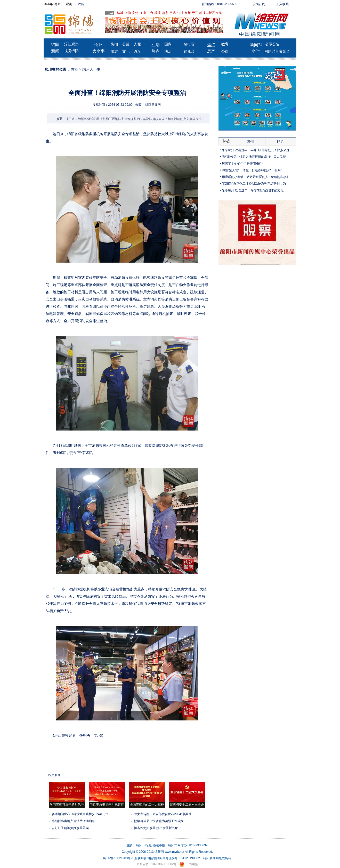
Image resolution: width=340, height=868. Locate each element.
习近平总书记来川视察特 (107, 805)
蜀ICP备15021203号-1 (118, 858)
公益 (126, 44)
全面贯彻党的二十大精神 (147, 805)
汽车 (137, 51)
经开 (195, 13)
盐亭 (165, 13)
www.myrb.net (175, 852)
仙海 (219, 13)
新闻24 (256, 45)
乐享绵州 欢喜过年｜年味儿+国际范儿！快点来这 (256, 150)
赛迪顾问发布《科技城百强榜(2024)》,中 (80, 814)
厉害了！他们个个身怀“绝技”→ (243, 164)
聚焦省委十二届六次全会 (187, 805)
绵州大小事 (91, 69)
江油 (143, 13)
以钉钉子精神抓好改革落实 (70, 828)
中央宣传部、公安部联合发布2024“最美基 (163, 814)
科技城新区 (207, 13)
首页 (75, 69)
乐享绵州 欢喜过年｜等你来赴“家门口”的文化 (253, 190)
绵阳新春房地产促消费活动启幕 (73, 821)
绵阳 (55, 44)
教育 (225, 44)
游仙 (128, 13)
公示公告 (272, 44)
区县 (281, 141)
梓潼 (158, 13)
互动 (156, 45)
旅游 (114, 51)
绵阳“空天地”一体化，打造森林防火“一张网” (252, 170)
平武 (173, 13)
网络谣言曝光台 (277, 51)
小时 (256, 51)
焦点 (211, 45)
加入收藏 (282, 4)
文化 (126, 51)
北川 (180, 13)
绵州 (99, 45)
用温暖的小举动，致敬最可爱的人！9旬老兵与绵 (255, 177)
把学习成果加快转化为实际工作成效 (159, 821)
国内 (168, 44)
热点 (156, 51)
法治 (168, 51)
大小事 (99, 51)
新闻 (55, 51)
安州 (135, 13)
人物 (137, 44)
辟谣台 (189, 51)
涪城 (120, 13)
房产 (211, 51)
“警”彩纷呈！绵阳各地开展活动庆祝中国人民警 (254, 157)
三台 (150, 13)
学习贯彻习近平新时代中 (67, 805)
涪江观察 (71, 44)
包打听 (189, 44)
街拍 (114, 44)
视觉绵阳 (71, 51)
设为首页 (259, 4)
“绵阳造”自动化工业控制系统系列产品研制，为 (254, 184)
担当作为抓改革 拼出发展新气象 (156, 828)
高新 (188, 13)
